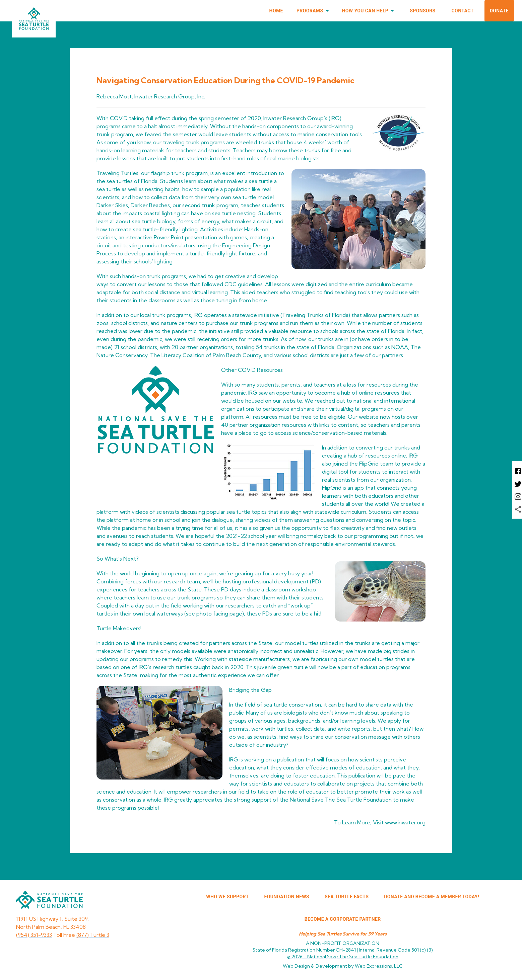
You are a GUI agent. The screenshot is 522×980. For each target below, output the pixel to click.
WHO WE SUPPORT (227, 897)
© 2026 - (343, 957)
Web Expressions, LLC (379, 966)
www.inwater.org (405, 822)
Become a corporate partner (343, 919)
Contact (463, 11)
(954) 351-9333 (34, 935)
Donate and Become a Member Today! (432, 897)
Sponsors (422, 11)
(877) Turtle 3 (93, 935)
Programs (314, 11)
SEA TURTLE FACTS (347, 897)
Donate (499, 11)
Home (276, 11)
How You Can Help (369, 11)
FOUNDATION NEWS (287, 897)
